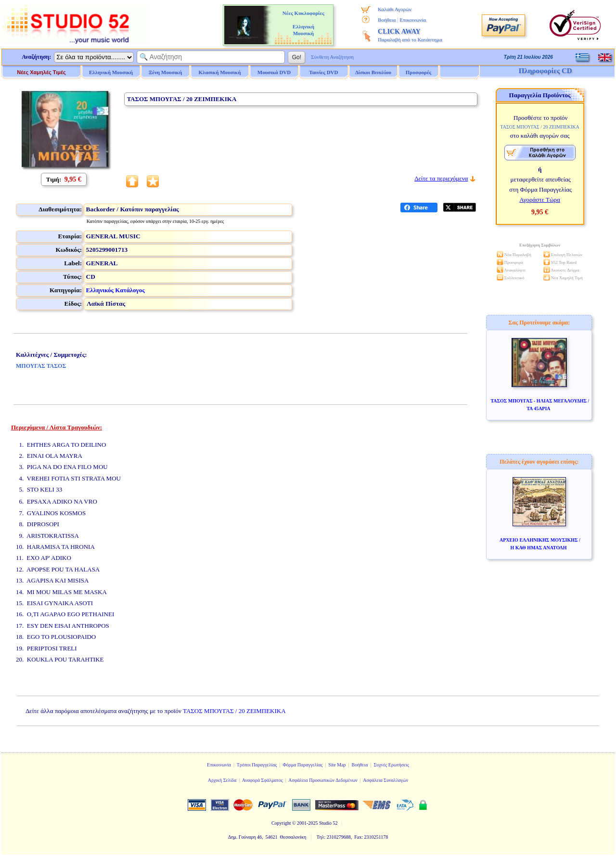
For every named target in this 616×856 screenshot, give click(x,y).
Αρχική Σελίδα (222, 780)
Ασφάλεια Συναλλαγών (385, 780)
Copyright (281, 823)
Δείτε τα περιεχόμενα (441, 178)
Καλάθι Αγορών (395, 9)
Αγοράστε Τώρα (540, 200)
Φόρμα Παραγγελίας (302, 765)
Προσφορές (419, 72)
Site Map (337, 765)
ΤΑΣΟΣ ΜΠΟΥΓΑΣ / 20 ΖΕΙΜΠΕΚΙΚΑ (234, 711)
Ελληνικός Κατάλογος (115, 290)
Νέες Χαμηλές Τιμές (41, 72)
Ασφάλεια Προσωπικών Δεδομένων (323, 780)
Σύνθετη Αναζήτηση (332, 57)
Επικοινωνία (413, 20)
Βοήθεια (387, 20)
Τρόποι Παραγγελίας (257, 765)
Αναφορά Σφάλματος (263, 780)
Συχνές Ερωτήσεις (391, 765)
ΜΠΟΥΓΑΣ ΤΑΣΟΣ (41, 366)
